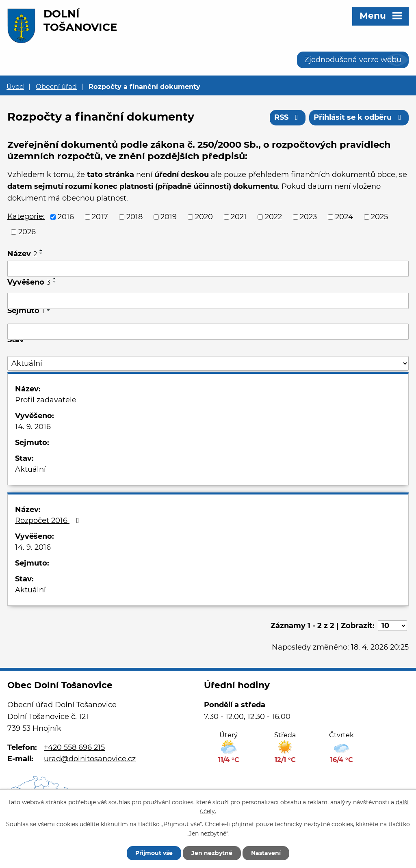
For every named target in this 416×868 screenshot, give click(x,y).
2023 (308, 217)
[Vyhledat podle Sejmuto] (208, 332)
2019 (169, 217)
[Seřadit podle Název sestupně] (41, 253)
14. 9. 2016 (33, 427)
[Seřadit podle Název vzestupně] (41, 250)
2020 (204, 217)
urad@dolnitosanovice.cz (90, 759)
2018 (134, 217)
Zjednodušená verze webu (353, 60)
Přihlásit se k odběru (359, 117)
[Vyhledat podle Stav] (208, 364)
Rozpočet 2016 (49, 520)
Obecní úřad (56, 86)
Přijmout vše (154, 853)
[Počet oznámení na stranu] (392, 626)
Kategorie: (26, 216)
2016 (66, 217)
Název (22, 254)
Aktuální (30, 469)
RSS (288, 117)
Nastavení (266, 853)
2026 (27, 232)
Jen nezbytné (212, 853)
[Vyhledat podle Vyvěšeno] (208, 301)
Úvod (15, 86)
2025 (379, 217)
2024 (344, 217)
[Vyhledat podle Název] (208, 269)
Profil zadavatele (46, 400)
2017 (100, 217)
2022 (273, 217)
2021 (239, 217)
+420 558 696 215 (74, 747)
